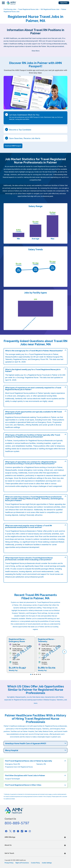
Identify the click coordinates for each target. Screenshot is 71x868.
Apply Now (64, 3)
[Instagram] (30, 831)
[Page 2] (33, 674)
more (36, 703)
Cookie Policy (35, 863)
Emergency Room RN (13, 764)
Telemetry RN (41, 764)
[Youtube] (26, 831)
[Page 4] (36, 674)
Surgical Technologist (12, 779)
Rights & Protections (22, 863)
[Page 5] (38, 674)
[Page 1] (31, 674)
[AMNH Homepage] (11, 3)
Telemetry (21, 425)
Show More (36, 51)
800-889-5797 (17, 823)
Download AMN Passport (13, 146)
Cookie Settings (47, 863)
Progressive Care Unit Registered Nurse (19, 767)
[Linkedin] (14, 831)
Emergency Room (45, 422)
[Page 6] (40, 674)
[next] (64, 652)
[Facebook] (6, 831)
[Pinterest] (18, 831)
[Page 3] (35, 674)
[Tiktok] (22, 831)
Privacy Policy (9, 863)
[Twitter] (10, 831)
